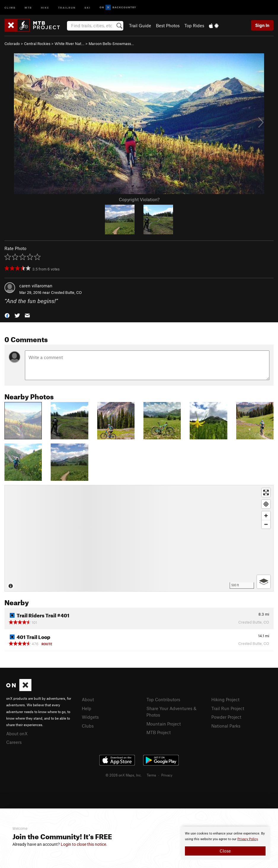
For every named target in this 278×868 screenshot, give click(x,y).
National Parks (226, 726)
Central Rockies (37, 44)
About (88, 699)
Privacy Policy (248, 839)
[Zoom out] (266, 524)
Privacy (167, 775)
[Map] (139, 538)
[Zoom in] (266, 516)
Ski (88, 7)
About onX (17, 734)
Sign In (262, 25)
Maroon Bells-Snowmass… (111, 44)
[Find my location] (266, 504)
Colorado (12, 44)
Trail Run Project (228, 708)
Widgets (90, 717)
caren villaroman (36, 286)
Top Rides (194, 25)
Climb (10, 7)
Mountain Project (164, 724)
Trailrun (67, 7)
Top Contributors (163, 699)
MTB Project (159, 732)
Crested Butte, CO (66, 292)
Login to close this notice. (84, 844)
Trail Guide (140, 25)
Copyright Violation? (139, 199)
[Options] (264, 582)
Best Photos (168, 25)
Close (225, 851)
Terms (151, 775)
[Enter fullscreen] (266, 493)
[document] (225, 843)
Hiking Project (225, 699)
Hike (45, 7)
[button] (7, 315)
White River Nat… (69, 44)
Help (87, 708)
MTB (28, 7)
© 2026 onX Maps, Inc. (124, 775)
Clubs (88, 726)
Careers (14, 742)
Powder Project (226, 717)
